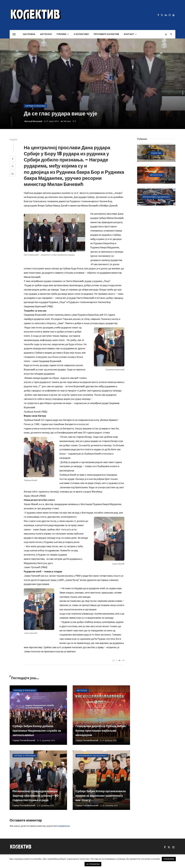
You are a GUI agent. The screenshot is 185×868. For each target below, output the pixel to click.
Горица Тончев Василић (24, 740)
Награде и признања (35, 106)
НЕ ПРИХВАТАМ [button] (93, 864)
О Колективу (81, 34)
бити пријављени (62, 826)
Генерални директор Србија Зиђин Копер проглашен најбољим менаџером (101, 731)
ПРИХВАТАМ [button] (169, 859)
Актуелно (46, 34)
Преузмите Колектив (106, 34)
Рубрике (62, 34)
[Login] (166, 34)
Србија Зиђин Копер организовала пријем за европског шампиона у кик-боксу (101, 796)
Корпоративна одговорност (92, 756)
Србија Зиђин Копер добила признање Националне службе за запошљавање (37, 731)
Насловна (29, 34)
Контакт (129, 34)
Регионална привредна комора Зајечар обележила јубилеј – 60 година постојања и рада (35, 796)
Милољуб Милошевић (33, 121)
